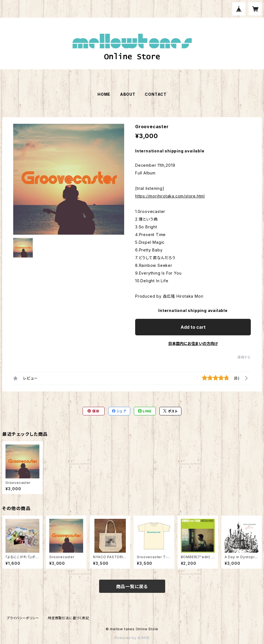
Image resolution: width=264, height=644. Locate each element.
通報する (244, 357)
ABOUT (128, 94)
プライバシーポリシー (23, 618)
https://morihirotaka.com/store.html (170, 196)
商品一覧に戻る (132, 587)
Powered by (132, 638)
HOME (104, 94)
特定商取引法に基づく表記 (69, 618)
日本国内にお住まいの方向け (193, 343)
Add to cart (193, 327)
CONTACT (156, 94)
